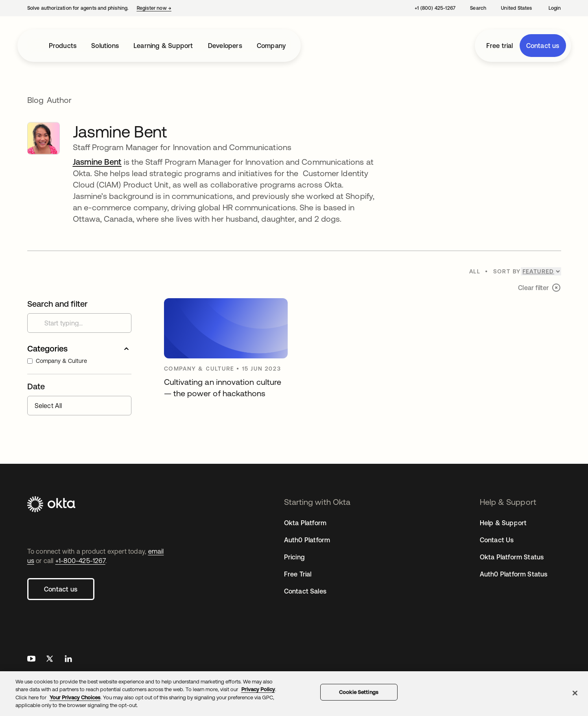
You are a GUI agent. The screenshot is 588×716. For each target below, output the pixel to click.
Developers (225, 46)
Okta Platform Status (512, 557)
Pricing (294, 557)
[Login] (554, 8)
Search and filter (57, 304)
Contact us (543, 46)
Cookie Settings (359, 692)
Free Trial (298, 574)
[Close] (575, 693)
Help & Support (503, 523)
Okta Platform (305, 523)
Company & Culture (57, 361)
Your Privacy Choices (75, 697)
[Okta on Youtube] (31, 660)
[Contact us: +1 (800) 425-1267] (434, 8)
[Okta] (98, 505)
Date (36, 386)
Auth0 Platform (307, 540)
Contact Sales (305, 591)
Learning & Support (163, 46)
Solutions (105, 46)
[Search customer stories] (79, 323)
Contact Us (497, 540)
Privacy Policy (258, 689)
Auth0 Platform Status (514, 574)
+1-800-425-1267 (80, 561)
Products (63, 46)
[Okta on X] (50, 660)
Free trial (500, 46)
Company (271, 46)
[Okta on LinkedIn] (68, 660)
